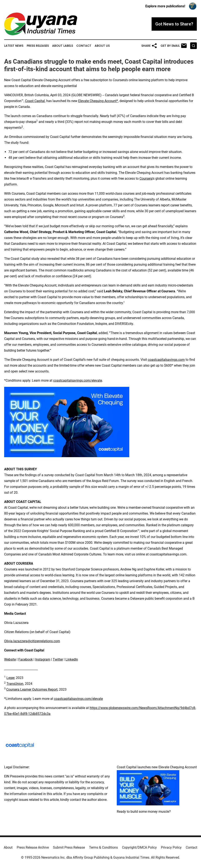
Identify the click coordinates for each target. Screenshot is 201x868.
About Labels (63, 46)
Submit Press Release (69, 847)
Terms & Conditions (103, 847)
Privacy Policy (171, 847)
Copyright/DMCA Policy (139, 847)
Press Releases (38, 46)
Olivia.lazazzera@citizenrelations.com (32, 641)
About (8, 847)
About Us (102, 46)
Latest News (14, 46)
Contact (84, 46)
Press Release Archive (33, 847)
